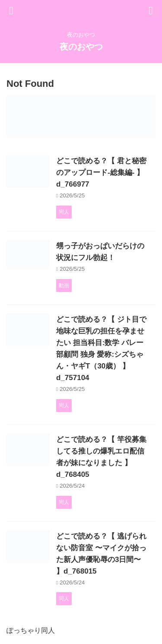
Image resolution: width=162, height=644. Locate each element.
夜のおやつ (81, 47)
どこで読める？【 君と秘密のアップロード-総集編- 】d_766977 (101, 173)
